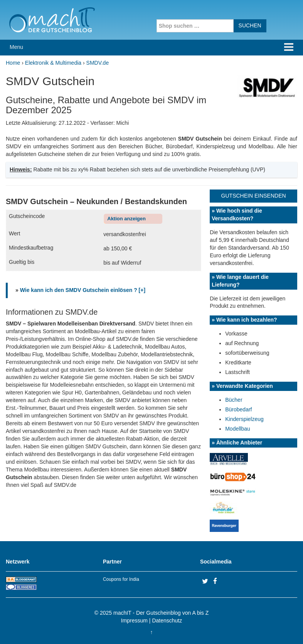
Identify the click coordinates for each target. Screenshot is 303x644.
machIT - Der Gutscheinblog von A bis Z (161, 613)
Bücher (234, 400)
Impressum (134, 621)
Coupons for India (121, 579)
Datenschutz (167, 621)
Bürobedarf (238, 409)
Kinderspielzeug (244, 419)
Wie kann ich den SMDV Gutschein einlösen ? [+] (83, 290)
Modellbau (238, 429)
